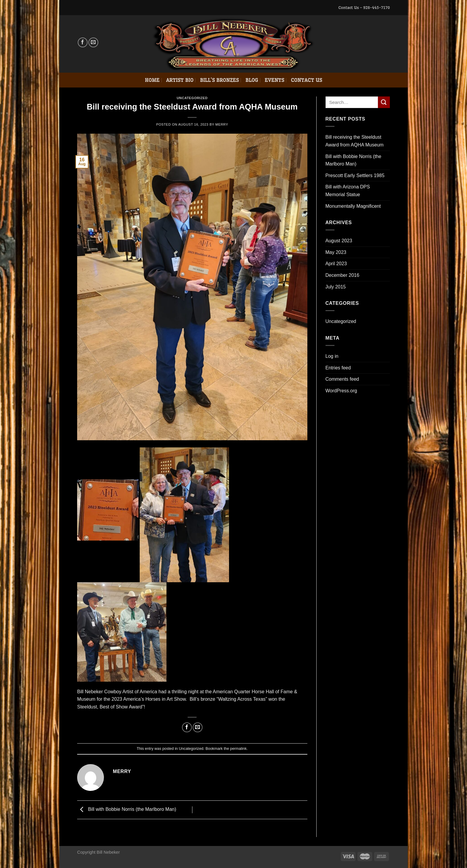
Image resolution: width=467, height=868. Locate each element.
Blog (252, 80)
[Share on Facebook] (187, 727)
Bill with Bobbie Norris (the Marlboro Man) (127, 810)
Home (152, 80)
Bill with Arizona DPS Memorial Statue (348, 191)
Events (275, 80)
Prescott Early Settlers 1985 (355, 175)
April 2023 (336, 264)
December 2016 (343, 275)
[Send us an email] (93, 42)
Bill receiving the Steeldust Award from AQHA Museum (355, 141)
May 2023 (336, 252)
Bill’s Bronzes (219, 80)
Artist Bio (180, 80)
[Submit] (384, 102)
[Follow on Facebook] (83, 42)
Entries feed (338, 368)
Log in (332, 356)
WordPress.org (341, 391)
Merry (222, 124)
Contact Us (306, 80)
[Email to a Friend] (198, 727)
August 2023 (339, 241)
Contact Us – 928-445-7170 (364, 7)
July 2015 (336, 287)
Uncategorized (192, 98)
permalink (238, 748)
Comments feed (342, 379)
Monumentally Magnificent (353, 206)
